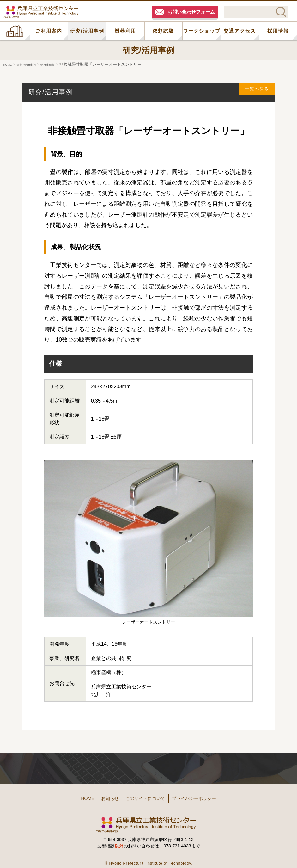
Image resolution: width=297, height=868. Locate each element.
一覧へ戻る (253, 92)
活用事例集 (63, 64)
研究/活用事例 (87, 31)
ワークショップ (202, 31)
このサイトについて (148, 796)
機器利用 (125, 31)
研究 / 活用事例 (34, 64)
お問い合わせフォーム (191, 12)
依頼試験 (163, 31)
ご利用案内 (49, 31)
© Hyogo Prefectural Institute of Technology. (148, 858)
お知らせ (102, 796)
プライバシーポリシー (209, 796)
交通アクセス (240, 31)
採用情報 (278, 31)
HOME (15, 31)
